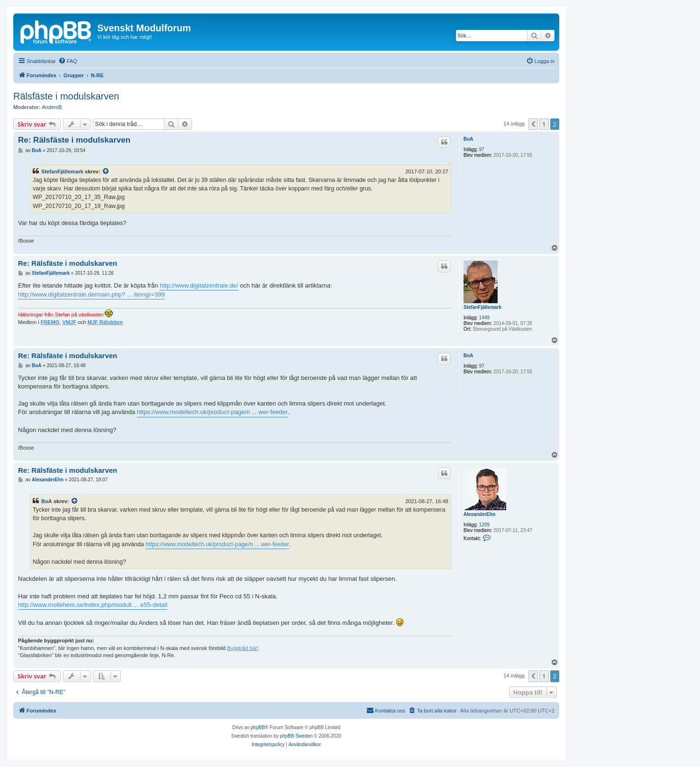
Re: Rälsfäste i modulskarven (74, 140)
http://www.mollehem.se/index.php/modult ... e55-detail (93, 605)
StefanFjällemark (62, 171)
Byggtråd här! (243, 648)
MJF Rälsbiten (105, 322)
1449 (484, 318)
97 (482, 149)
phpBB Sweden (296, 736)
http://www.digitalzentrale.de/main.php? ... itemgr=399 (91, 294)
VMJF (69, 322)
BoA (468, 139)
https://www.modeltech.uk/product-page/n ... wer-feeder (213, 412)
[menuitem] (68, 61)
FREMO (50, 322)
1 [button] (544, 124)
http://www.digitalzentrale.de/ (199, 285)
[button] (533, 124)
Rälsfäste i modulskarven (66, 96)
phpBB (258, 727)
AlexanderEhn (479, 514)
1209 (484, 525)
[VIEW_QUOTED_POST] (106, 171)
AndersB (52, 107)
